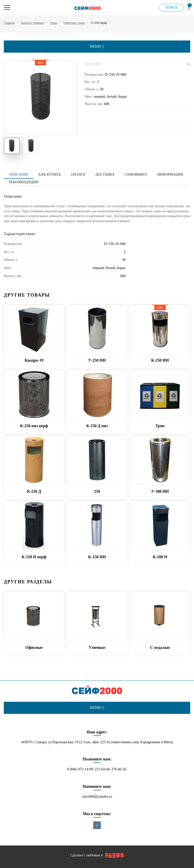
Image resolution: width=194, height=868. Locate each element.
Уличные (97, 647)
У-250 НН (97, 360)
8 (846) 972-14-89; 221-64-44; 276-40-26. (97, 769)
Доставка (105, 174)
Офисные (34, 647)
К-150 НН (97, 557)
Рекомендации (24, 182)
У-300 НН (160, 491)
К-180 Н (160, 557)
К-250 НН (160, 360)
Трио (160, 426)
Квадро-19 (34, 360)
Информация (170, 174)
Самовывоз (136, 174)
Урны (54, 23)
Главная (9, 23)
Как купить (50, 174)
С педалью (160, 647)
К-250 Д (34, 491)
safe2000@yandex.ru (97, 797)
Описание (19, 174)
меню (97, 47)
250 (97, 491)
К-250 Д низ (97, 426)
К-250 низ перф (34, 426)
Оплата (78, 174)
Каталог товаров (32, 23)
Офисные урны (74, 23)
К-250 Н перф (34, 557)
